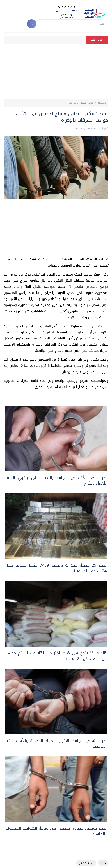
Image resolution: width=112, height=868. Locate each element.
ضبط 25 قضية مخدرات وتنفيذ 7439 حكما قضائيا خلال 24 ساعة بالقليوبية (56, 568)
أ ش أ (105, 129)
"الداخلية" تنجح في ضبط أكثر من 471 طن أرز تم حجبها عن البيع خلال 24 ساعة (56, 656)
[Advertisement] (56, 72)
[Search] (71, 24)
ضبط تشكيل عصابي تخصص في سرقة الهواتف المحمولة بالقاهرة (56, 831)
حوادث (72, 103)
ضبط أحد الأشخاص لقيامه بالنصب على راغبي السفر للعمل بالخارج (56, 480)
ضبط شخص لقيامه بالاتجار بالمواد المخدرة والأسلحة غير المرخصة (56, 743)
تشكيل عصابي (86, 863)
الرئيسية (102, 103)
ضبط (103, 863)
